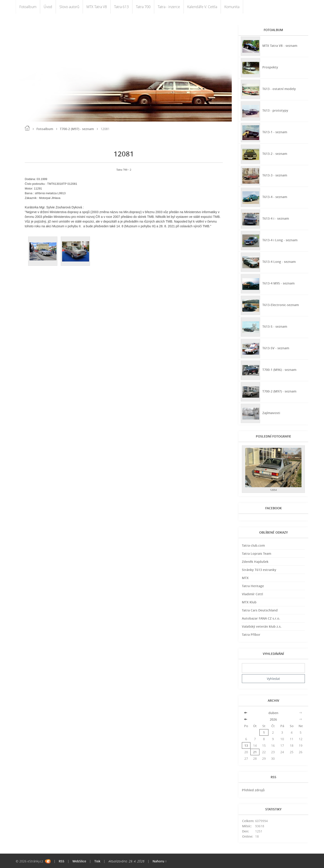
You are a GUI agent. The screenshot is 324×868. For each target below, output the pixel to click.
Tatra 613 (121, 7)
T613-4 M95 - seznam (278, 283)
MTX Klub (249, 602)
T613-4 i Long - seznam (280, 240)
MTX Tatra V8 (97, 7)
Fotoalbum (28, 7)
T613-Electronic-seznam (281, 305)
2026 (273, 719)
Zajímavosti (271, 413)
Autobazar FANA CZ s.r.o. (261, 618)
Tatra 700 (143, 7)
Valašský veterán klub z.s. (262, 626)
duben (273, 713)
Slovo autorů (69, 7)
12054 (273, 490)
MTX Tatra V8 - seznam (280, 46)
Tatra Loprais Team (256, 553)
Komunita (232, 7)
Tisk (97, 861)
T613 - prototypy (275, 110)
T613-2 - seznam (275, 154)
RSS (62, 861)
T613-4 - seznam (275, 197)
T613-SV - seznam (276, 348)
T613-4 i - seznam (276, 218)
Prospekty (270, 67)
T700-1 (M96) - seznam (279, 370)
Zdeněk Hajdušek (255, 562)
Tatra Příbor (251, 635)
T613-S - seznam (275, 326)
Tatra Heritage (253, 586)
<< (246, 713)
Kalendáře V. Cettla (202, 7)
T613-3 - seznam (275, 175)
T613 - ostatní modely (279, 89)
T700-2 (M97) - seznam (77, 129)
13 (246, 745)
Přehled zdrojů (253, 790)
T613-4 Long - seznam (279, 262)
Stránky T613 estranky (259, 570)
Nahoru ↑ (160, 861)
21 (255, 752)
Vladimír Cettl (252, 594)
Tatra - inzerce (169, 7)
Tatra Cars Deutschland (260, 610)
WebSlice (79, 861)
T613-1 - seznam (275, 132)
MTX (245, 578)
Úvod (48, 7)
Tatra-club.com (253, 545)
